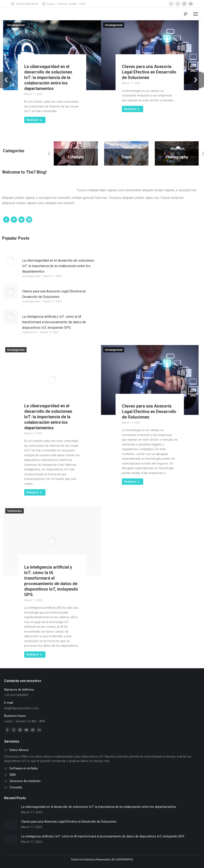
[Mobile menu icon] (196, 14)
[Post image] (11, 810)
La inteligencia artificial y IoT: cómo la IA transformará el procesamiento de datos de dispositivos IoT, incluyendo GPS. (103, 836)
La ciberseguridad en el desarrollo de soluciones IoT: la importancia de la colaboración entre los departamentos (99, 807)
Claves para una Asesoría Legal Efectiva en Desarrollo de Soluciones (69, 822)
